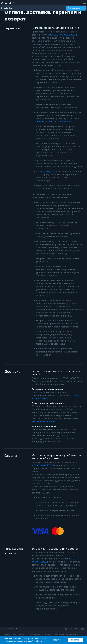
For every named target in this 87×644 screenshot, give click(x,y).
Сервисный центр (45, 172)
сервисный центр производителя (54, 122)
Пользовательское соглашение (40, 634)
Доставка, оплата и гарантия (14, 634)
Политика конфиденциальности (66, 634)
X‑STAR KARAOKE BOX (63, 35)
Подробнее (58, 640)
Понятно (75, 640)
